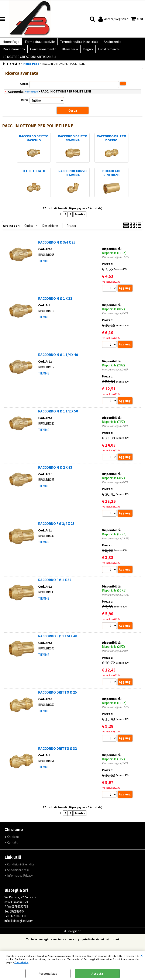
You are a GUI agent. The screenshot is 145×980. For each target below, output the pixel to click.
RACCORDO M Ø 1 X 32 (55, 304)
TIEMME (44, 266)
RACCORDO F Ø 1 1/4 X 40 (58, 642)
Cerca (24, 89)
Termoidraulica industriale (77, 43)
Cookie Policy (21, 962)
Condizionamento (42, 52)
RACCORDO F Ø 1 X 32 (55, 586)
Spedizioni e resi (18, 876)
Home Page (11, 43)
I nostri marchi (105, 52)
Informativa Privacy (20, 882)
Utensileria (68, 52)
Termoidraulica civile (38, 43)
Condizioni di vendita (21, 870)
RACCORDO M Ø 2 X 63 (55, 473)
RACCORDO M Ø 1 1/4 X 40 (58, 360)
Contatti (13, 848)
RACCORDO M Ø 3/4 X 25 (57, 247)
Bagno (85, 52)
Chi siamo (13, 843)
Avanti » (80, 219)
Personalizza (48, 974)
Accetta (97, 974)
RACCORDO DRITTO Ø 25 (58, 698)
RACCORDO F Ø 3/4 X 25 (56, 529)
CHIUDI (142, 955)
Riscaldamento (13, 52)
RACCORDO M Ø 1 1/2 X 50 (58, 416)
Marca (25, 105)
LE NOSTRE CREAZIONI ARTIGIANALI (29, 61)
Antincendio (110, 43)
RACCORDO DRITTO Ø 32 (58, 754)
